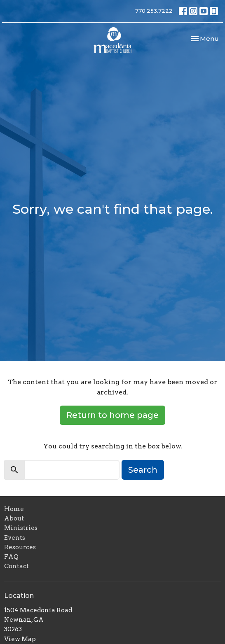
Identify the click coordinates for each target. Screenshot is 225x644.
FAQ (11, 557)
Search (143, 470)
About (14, 518)
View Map (20, 639)
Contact (16, 566)
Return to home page (112, 415)
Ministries (21, 528)
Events (15, 538)
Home (14, 509)
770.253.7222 (154, 11)
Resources (20, 547)
